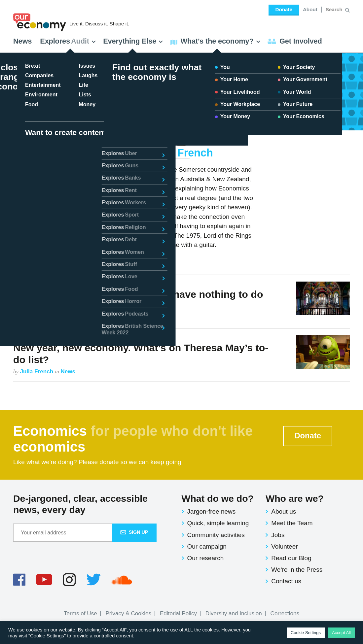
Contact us (286, 581)
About (310, 9)
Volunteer (284, 546)
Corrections (285, 613)
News (22, 41)
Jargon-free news (212, 511)
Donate (284, 9)
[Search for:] (335, 10)
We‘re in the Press (297, 570)
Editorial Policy (178, 613)
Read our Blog (291, 558)
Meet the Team (292, 523)
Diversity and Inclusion (234, 613)
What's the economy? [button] (216, 41)
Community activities (216, 535)
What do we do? (218, 498)
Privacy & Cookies (128, 613)
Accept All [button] (341, 633)
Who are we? (295, 498)
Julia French (36, 318)
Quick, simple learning (218, 523)
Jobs (278, 535)
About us (284, 511)
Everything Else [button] (133, 41)
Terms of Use (80, 613)
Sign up (134, 532)
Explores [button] (68, 41)
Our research (206, 558)
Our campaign (207, 546)
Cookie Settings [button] (306, 633)
